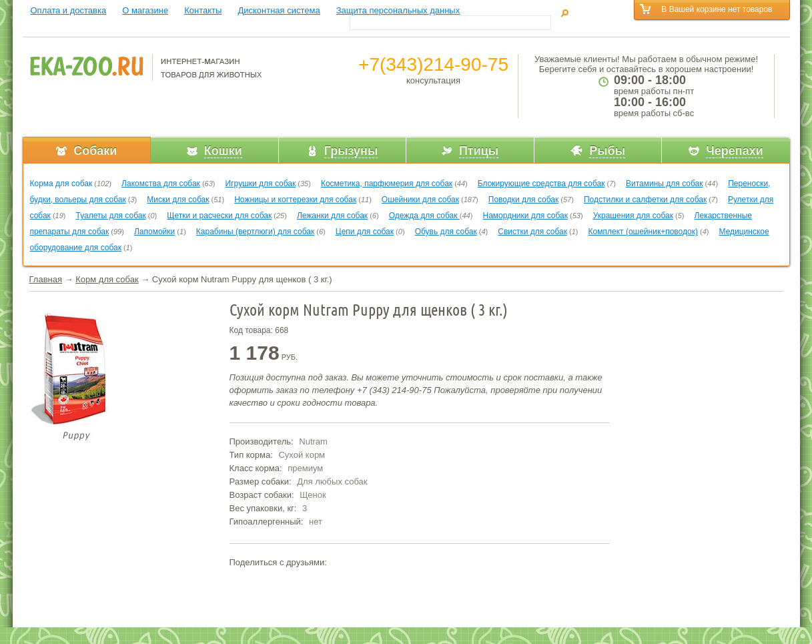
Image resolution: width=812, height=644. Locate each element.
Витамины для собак (664, 184)
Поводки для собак (523, 200)
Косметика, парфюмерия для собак (387, 184)
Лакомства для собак (161, 184)
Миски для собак (178, 200)
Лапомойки (154, 232)
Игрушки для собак (261, 184)
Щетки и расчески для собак (219, 216)
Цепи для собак (365, 232)
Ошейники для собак (420, 200)
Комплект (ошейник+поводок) (643, 232)
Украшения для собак (633, 216)
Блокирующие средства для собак (541, 184)
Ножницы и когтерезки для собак (295, 200)
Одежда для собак (424, 216)
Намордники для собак (525, 216)
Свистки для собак (532, 232)
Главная (46, 279)
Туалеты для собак (111, 216)
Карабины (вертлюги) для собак (255, 232)
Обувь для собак (446, 232)
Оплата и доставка (69, 10)
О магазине (145, 10)
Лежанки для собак (332, 216)
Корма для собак (61, 184)
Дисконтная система (279, 10)
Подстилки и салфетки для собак (645, 200)
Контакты (203, 10)
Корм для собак (107, 279)
